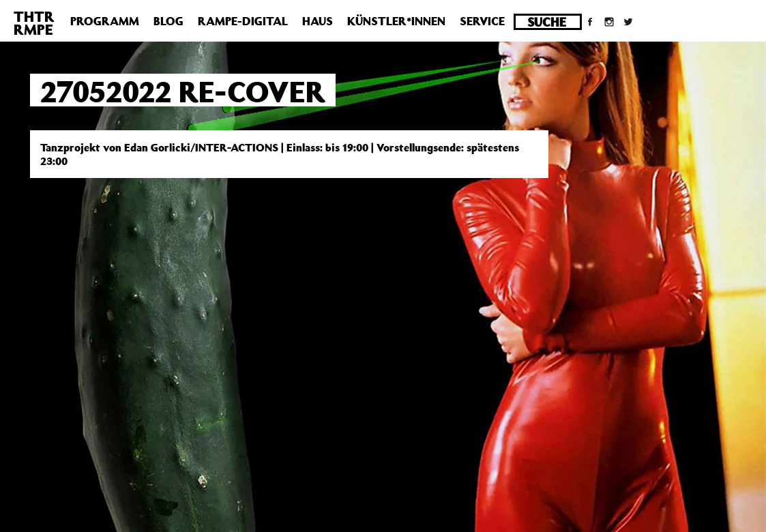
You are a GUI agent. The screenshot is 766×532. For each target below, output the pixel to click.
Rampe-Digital (243, 21)
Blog (168, 21)
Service (482, 21)
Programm (105, 21)
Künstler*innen (396, 21)
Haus (318, 21)
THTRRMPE (34, 23)
